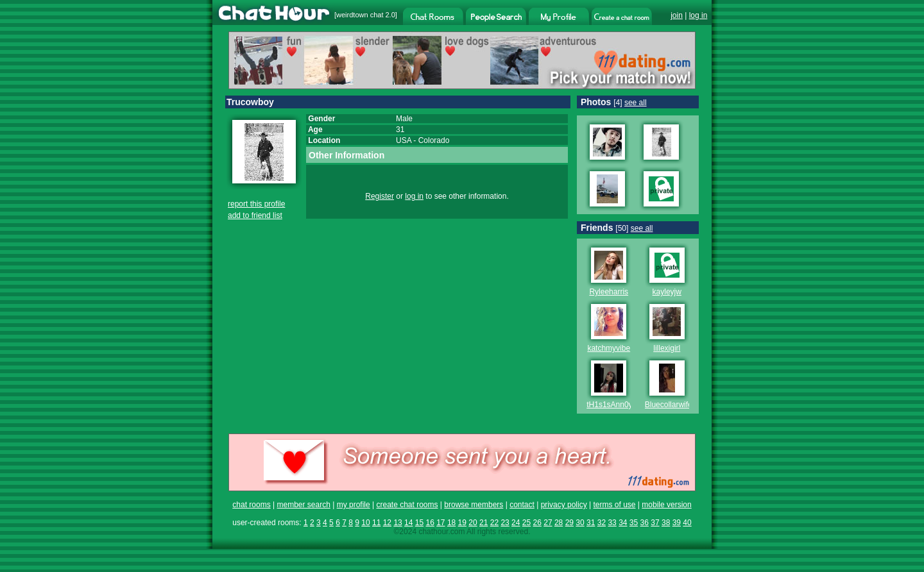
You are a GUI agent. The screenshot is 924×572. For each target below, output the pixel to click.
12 (387, 523)
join (677, 15)
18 (451, 523)
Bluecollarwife (669, 405)
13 (398, 523)
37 (655, 523)
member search (303, 505)
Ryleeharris (609, 292)
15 (419, 523)
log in (698, 15)
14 (408, 523)
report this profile (256, 204)
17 (441, 523)
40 (687, 523)
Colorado (434, 140)
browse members (474, 505)
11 (376, 523)
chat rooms (251, 505)
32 (602, 523)
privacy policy (564, 505)
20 (473, 523)
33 (612, 523)
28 (559, 523)
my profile (354, 505)
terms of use (614, 505)
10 (365, 523)
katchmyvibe (609, 348)
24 (516, 523)
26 (537, 523)
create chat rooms (407, 505)
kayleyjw (667, 292)
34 (623, 523)
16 (430, 523)
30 (580, 523)
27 (548, 523)
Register (380, 196)
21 (483, 523)
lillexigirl (667, 348)
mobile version (666, 505)
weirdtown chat (360, 15)
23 (505, 523)
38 (666, 523)
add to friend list (255, 215)
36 (645, 523)
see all (636, 103)
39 (677, 523)
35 (634, 523)
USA (404, 140)
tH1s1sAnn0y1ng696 (622, 405)
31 (591, 523)
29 (569, 523)
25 (526, 523)
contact (522, 505)
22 (494, 523)
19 (462, 523)
